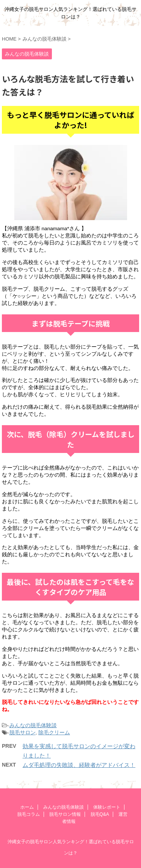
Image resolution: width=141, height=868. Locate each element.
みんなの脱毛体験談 (33, 725)
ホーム (27, 807)
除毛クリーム (54, 733)
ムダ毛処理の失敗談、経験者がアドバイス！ (79, 765)
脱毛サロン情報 (65, 814)
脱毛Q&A (100, 814)
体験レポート (107, 807)
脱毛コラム (29, 814)
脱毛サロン (23, 733)
